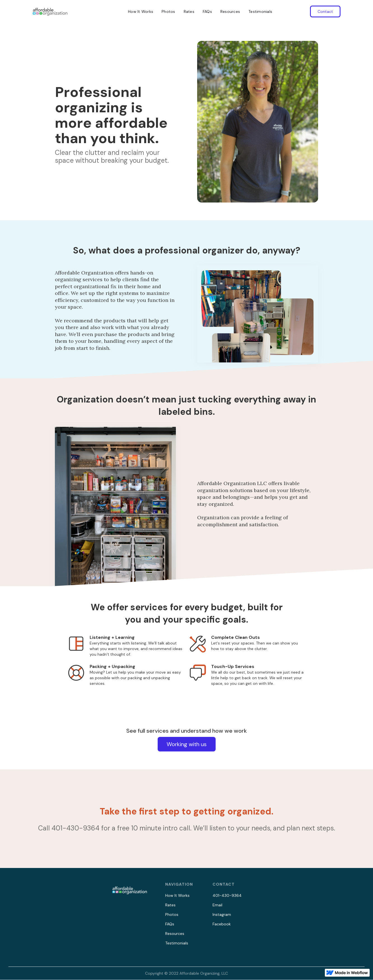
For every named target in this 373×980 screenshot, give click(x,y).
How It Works (141, 11)
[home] (50, 12)
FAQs (207, 11)
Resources (230, 11)
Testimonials (260, 11)
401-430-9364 (227, 895)
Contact (325, 11)
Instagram (222, 914)
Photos (168, 11)
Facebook (222, 924)
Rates (189, 11)
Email (217, 905)
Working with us (187, 744)
